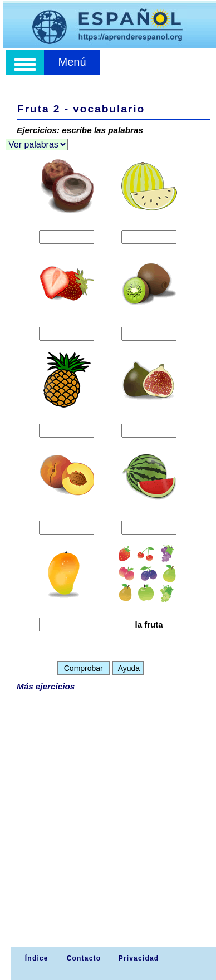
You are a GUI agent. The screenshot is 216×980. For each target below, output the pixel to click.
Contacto (84, 958)
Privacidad (139, 958)
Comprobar (84, 668)
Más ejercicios (46, 686)
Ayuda (128, 668)
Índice (35, 958)
